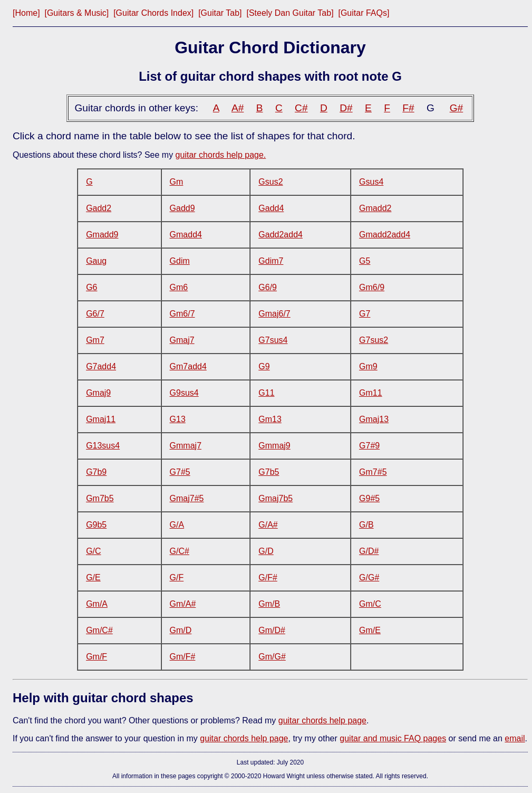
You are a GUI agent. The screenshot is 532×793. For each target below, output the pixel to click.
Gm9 (368, 366)
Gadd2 (99, 208)
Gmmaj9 (274, 446)
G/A (177, 525)
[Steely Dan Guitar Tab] (290, 13)
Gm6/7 (182, 314)
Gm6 (179, 287)
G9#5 (369, 498)
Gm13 (270, 419)
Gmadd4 (186, 235)
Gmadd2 (375, 208)
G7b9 (96, 472)
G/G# (369, 577)
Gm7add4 (188, 366)
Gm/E (370, 630)
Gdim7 (271, 261)
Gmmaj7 (186, 446)
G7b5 (269, 472)
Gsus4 (371, 182)
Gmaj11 (101, 419)
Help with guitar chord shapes (103, 698)
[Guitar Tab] (220, 13)
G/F (177, 577)
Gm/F (96, 657)
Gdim (180, 261)
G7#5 (180, 472)
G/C (93, 551)
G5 (365, 261)
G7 (365, 314)
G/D (266, 551)
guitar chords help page (322, 720)
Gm (177, 182)
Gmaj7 (182, 340)
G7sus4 (273, 340)
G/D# (369, 551)
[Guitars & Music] (76, 13)
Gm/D (181, 630)
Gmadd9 (102, 235)
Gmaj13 (374, 419)
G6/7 (95, 314)
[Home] (26, 13)
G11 (266, 393)
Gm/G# (272, 657)
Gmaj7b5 (275, 498)
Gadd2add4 (280, 235)
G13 (178, 419)
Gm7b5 (100, 498)
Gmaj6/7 (274, 314)
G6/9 (268, 287)
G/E (93, 577)
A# (238, 108)
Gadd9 (182, 208)
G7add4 (101, 366)
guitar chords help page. (221, 155)
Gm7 (95, 340)
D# (346, 108)
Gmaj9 (98, 393)
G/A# (268, 525)
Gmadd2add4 (385, 235)
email (515, 738)
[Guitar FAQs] (364, 13)
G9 (264, 366)
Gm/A (97, 604)
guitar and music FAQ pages (393, 738)
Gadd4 (271, 208)
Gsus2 (270, 182)
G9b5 (96, 525)
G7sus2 (374, 340)
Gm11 (371, 393)
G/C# (180, 551)
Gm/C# (99, 630)
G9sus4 (184, 393)
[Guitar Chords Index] (153, 13)
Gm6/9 (372, 287)
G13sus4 (103, 446)
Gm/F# (183, 657)
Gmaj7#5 (187, 498)
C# (301, 108)
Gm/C (370, 604)
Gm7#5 (373, 472)
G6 (91, 287)
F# (408, 108)
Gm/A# (183, 604)
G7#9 (369, 446)
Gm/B (269, 604)
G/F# (268, 577)
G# (457, 108)
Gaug (96, 261)
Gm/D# (272, 630)
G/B (366, 525)
